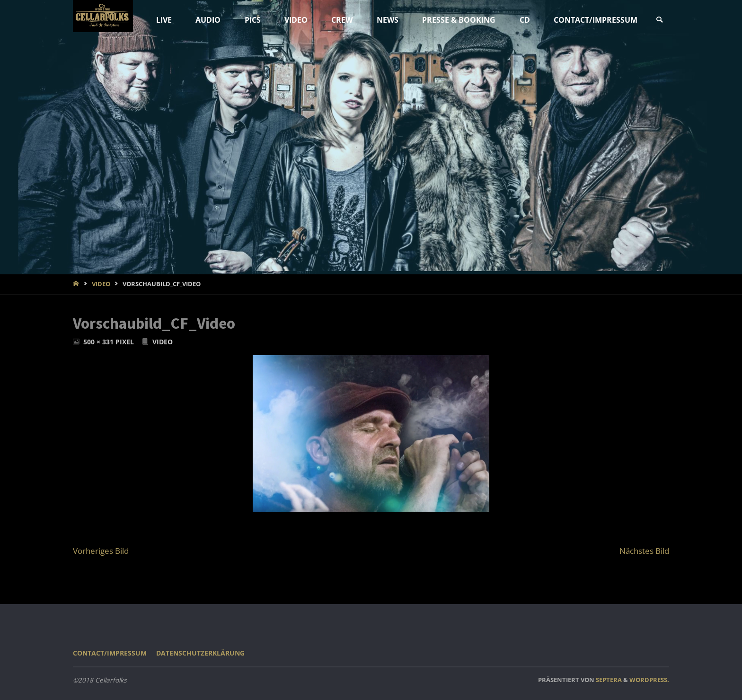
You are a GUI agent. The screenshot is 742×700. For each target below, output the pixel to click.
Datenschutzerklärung (200, 653)
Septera (608, 680)
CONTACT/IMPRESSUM (110, 653)
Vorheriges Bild (101, 551)
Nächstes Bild (644, 551)
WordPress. (649, 680)
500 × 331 (99, 342)
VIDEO (101, 284)
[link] (659, 20)
